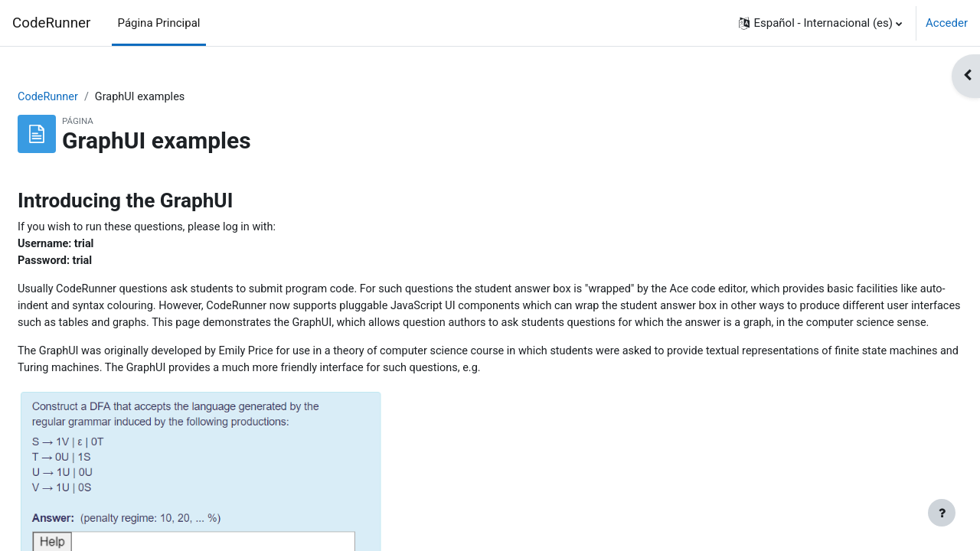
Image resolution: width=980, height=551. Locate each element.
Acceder (947, 23)
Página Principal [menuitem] (159, 23)
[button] (820, 23)
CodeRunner (51, 23)
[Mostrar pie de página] (942, 513)
